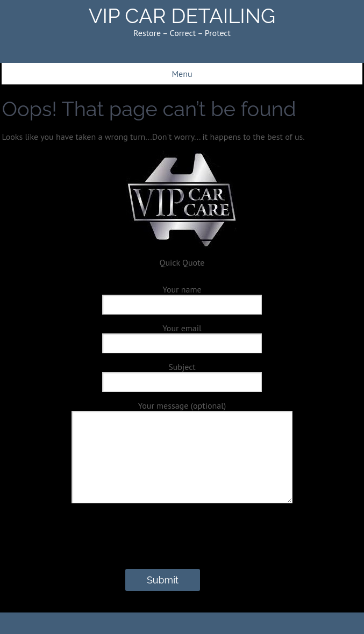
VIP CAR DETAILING (182, 16)
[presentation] (85, 548)
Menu (182, 74)
